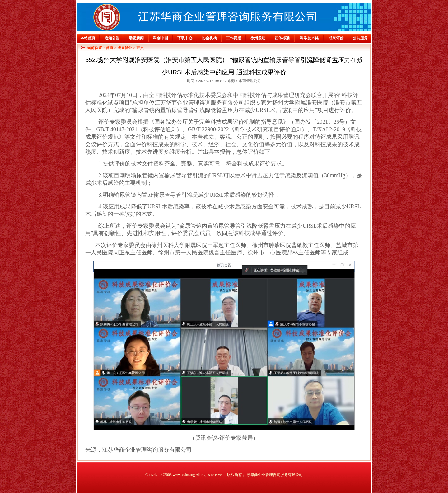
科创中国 (161, 38)
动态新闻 (136, 38)
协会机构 (209, 38)
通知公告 (112, 38)
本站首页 (88, 38)
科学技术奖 (309, 38)
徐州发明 (258, 38)
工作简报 (234, 38)
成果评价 (336, 38)
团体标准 (282, 38)
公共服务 (360, 38)
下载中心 (185, 38)
